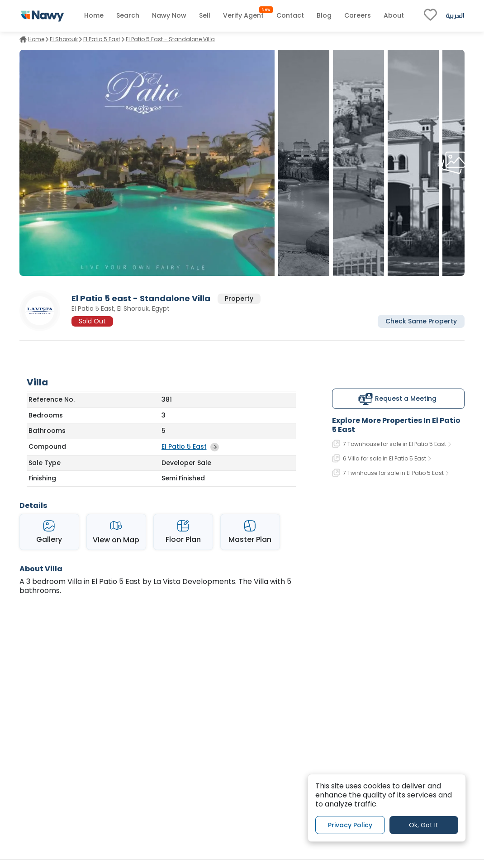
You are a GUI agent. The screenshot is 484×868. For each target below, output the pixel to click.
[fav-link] (430, 16)
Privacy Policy (350, 825)
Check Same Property (421, 321)
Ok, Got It (424, 825)
